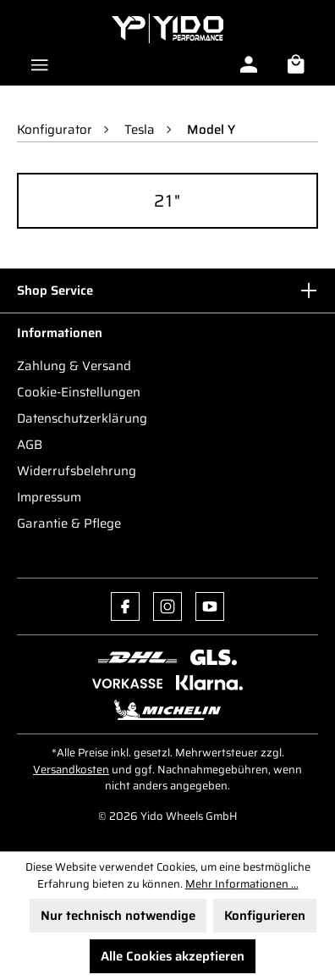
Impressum (49, 497)
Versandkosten (71, 770)
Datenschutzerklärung (82, 418)
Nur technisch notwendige (118, 916)
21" (168, 201)
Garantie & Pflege (69, 523)
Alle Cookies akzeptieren (173, 956)
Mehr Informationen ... (242, 884)
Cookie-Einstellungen (79, 392)
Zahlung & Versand (74, 366)
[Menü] (40, 63)
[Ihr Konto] (249, 64)
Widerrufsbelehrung (77, 471)
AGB (30, 445)
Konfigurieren (265, 916)
